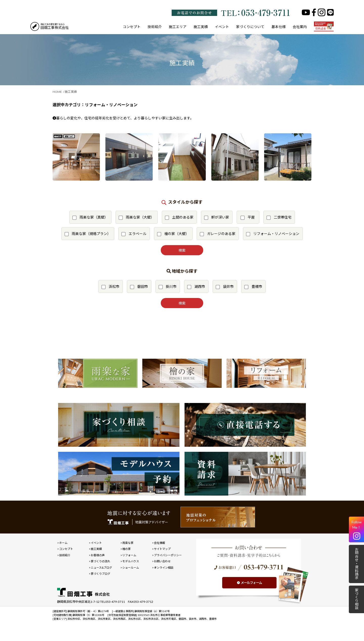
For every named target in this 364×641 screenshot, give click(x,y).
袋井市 (225, 287)
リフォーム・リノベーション (273, 234)
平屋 (248, 217)
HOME (57, 92)
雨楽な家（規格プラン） (88, 234)
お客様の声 (98, 555)
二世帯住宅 (279, 217)
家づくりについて (250, 27)
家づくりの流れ (100, 561)
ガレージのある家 (218, 234)
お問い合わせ (162, 561)
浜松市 (110, 287)
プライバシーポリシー (168, 555)
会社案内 (300, 27)
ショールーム (131, 568)
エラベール (134, 234)
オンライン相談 (164, 568)
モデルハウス (131, 561)
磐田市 (139, 287)
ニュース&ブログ (101, 568)
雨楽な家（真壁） (90, 217)
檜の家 (127, 549)
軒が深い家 (217, 217)
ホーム (63, 543)
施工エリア (178, 27)
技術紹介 (155, 27)
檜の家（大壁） (173, 234)
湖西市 (196, 287)
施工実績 (201, 27)
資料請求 (324, 27)
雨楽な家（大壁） (136, 217)
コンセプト (132, 27)
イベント (222, 27)
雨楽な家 (128, 543)
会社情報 (160, 543)
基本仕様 (279, 27)
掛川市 (167, 287)
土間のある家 (179, 217)
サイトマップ (162, 549)
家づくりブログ (100, 574)
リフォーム (129, 555)
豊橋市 (253, 287)
